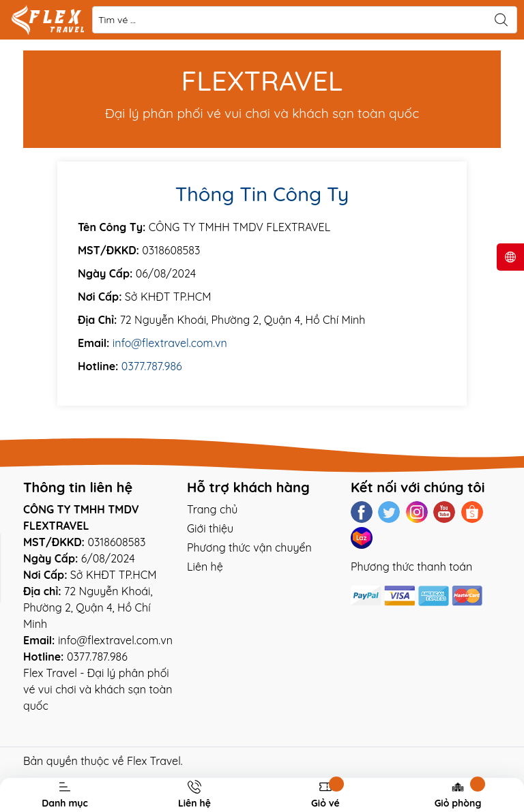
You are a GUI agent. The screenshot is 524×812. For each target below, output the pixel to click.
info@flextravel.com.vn (170, 343)
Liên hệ (205, 567)
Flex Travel (154, 761)
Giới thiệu (210, 528)
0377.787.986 (152, 366)
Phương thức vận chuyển (249, 547)
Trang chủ (212, 509)
